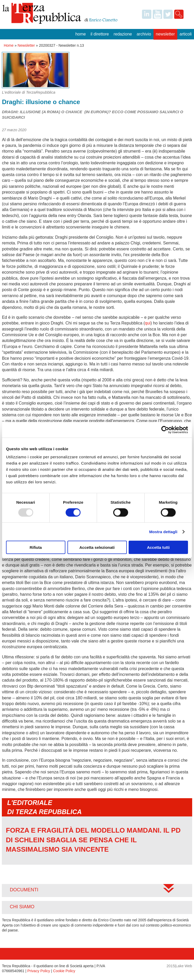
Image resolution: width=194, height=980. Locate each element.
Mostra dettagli (163, 531)
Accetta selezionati (97, 547)
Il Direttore (100, 34)
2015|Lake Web (179, 966)
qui (148, 323)
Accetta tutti (158, 547)
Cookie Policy (64, 971)
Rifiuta (36, 547)
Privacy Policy (39, 971)
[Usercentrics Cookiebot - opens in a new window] (165, 430)
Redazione (123, 34)
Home (81, 34)
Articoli (186, 34)
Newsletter (165, 34)
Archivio (144, 34)
